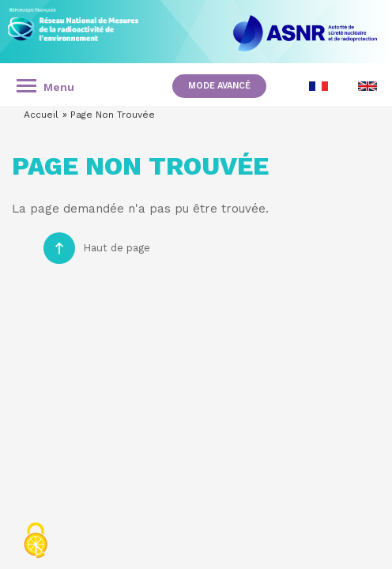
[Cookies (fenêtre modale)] (36, 542)
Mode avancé (219, 86)
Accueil (41, 115)
